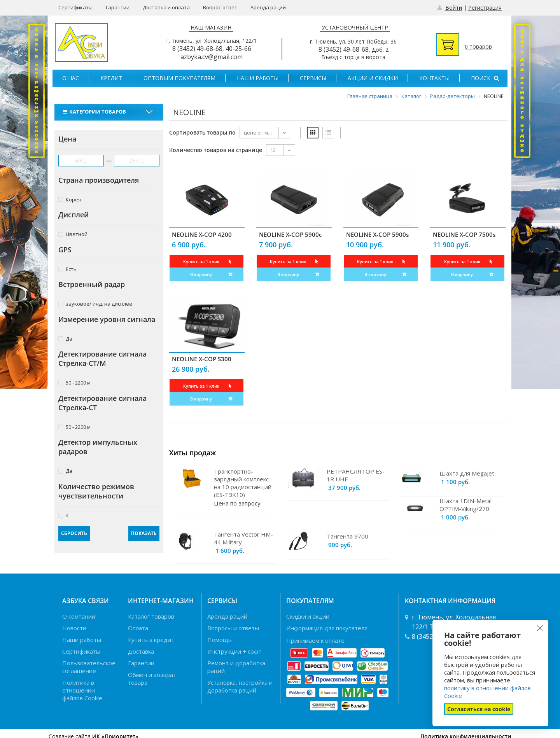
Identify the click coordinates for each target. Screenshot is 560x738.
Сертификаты (75, 7)
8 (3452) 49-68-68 (197, 49)
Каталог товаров (151, 616)
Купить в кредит (151, 640)
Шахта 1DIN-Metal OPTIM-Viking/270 (465, 505)
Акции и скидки (373, 78)
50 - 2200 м (74, 382)
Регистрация (485, 8)
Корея (70, 199)
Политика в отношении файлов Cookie (82, 690)
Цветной (73, 234)
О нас (71, 78)
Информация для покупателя (327, 628)
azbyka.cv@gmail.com (212, 57)
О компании (79, 616)
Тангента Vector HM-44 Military (243, 538)
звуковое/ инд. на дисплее (95, 303)
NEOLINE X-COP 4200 (202, 234)
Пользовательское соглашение (89, 667)
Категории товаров (95, 112)
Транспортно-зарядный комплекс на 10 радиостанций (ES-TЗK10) (243, 483)
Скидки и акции (308, 616)
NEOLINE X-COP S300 (202, 359)
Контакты (434, 78)
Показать (144, 533)
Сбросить (74, 533)
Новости (74, 628)
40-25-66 (238, 49)
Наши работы (258, 78)
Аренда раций (268, 7)
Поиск (485, 78)
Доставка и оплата (166, 7)
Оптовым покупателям (179, 78)
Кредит (111, 78)
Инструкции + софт (234, 651)
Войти (454, 8)
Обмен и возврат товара (152, 679)
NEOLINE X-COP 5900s (377, 234)
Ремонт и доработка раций (236, 667)
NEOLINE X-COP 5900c (290, 234)
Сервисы (313, 78)
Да (65, 338)
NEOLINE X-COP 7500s (464, 234)
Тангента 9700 (347, 536)
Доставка (141, 651)
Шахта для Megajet (467, 473)
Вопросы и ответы (233, 628)
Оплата (138, 628)
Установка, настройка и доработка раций (240, 686)
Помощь (220, 640)
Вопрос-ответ (220, 7)
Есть (67, 269)
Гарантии (118, 7)
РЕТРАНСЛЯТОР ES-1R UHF (356, 475)
